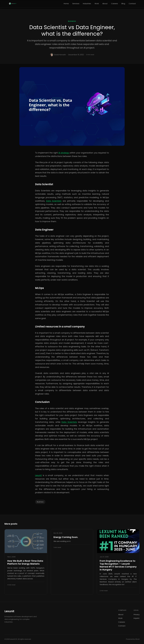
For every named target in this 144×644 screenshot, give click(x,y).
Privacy (137, 614)
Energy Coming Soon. (66, 537)
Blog (123, 4)
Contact (132, 4)
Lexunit (38, 475)
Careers (115, 4)
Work (97, 4)
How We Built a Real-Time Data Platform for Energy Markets (25, 562)
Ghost (137, 639)
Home (66, 4)
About (105, 4)
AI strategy (64, 153)
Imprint (137, 618)
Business (72, 21)
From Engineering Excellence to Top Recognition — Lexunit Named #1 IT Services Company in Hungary (118, 565)
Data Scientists (54, 201)
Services (76, 4)
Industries (87, 4)
